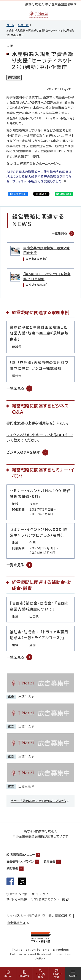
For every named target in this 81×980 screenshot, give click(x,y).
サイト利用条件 (17, 899)
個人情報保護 (60, 916)
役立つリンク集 (17, 894)
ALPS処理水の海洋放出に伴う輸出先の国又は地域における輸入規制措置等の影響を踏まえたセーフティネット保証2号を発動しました (39, 177)
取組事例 (12, 869)
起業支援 (49, 862)
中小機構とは (18, 923)
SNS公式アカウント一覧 (50, 899)
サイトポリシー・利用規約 (26, 916)
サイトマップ (40, 894)
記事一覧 (23, 25)
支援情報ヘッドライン (20, 862)
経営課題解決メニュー (21, 855)
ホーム (10, 25)
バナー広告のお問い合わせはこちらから (40, 801)
